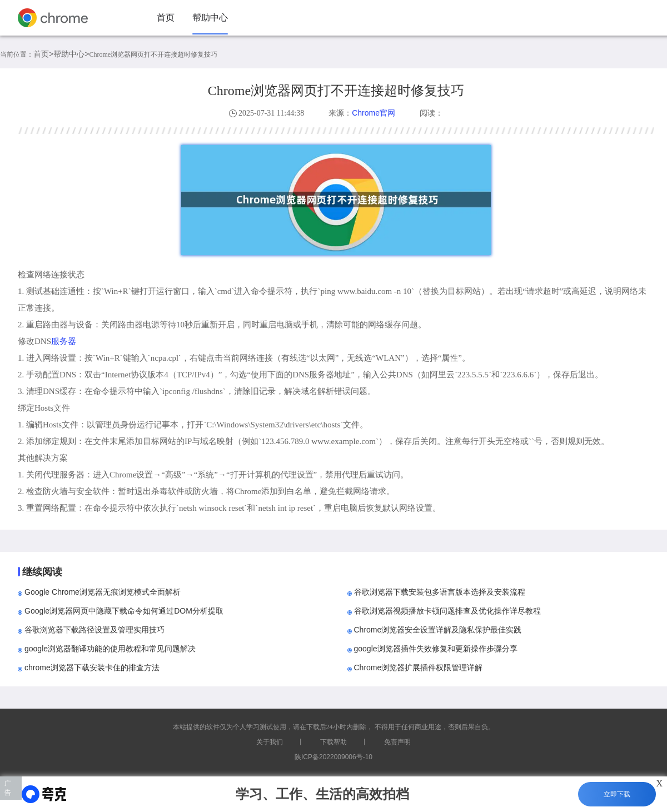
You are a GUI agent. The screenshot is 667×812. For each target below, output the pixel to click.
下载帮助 (333, 742)
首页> (43, 54)
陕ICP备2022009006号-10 (333, 757)
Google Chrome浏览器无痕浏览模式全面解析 (103, 592)
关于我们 (270, 742)
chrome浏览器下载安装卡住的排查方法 (92, 667)
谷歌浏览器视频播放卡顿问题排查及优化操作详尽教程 (447, 611)
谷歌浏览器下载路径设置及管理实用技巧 (94, 630)
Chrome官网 (374, 113)
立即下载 (617, 794)
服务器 (64, 341)
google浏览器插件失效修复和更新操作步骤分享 (436, 649)
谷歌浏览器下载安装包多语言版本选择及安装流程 (440, 592)
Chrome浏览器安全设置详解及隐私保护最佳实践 (438, 630)
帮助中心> (71, 54)
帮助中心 (210, 18)
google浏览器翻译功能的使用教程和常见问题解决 (110, 649)
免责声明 (397, 742)
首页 (166, 18)
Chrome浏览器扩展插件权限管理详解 (419, 667)
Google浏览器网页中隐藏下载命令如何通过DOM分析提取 (124, 611)
